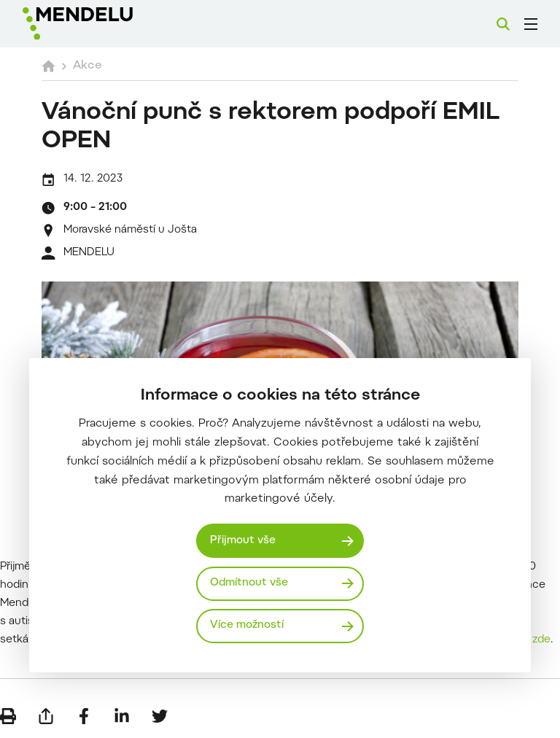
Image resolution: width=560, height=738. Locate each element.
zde (541, 640)
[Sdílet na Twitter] (160, 716)
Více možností (247, 625)
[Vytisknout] (8, 716)
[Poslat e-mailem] (46, 716)
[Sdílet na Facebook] (84, 716)
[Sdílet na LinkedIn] (122, 716)
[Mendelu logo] (100, 24)
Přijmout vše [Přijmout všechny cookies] (243, 541)
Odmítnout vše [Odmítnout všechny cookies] (249, 583)
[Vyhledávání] (503, 24)
